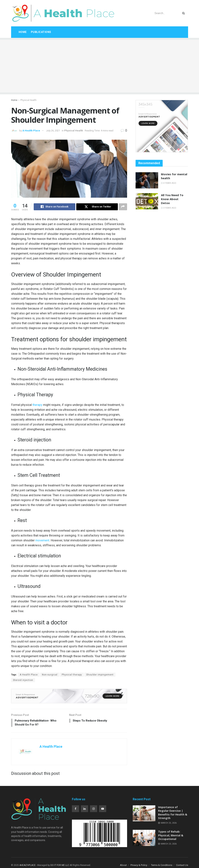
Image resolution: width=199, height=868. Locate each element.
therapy (37, 405)
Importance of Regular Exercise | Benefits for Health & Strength (173, 813)
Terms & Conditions (162, 866)
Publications (41, 32)
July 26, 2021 (53, 131)
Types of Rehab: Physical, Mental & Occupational (171, 836)
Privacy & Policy (139, 866)
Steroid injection (23, 680)
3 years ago (169, 208)
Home (23, 32)
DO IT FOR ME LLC (60, 866)
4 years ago (169, 183)
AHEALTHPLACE (27, 866)
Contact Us (182, 866)
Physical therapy (72, 675)
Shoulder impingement (100, 675)
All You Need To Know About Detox (172, 199)
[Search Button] (184, 13)
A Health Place (31, 131)
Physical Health (28, 100)
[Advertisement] (99, 66)
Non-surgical (50, 675)
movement (42, 541)
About (123, 866)
